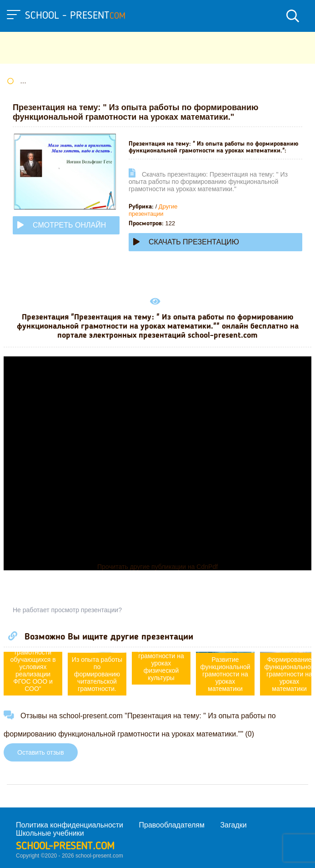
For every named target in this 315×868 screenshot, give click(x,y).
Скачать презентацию (186, 242)
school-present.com (65, 847)
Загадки (233, 825)
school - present (75, 16)
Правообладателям (172, 825)
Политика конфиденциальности (70, 825)
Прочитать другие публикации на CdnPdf (157, 567)
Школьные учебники (50, 833)
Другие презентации (153, 210)
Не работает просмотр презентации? (67, 610)
